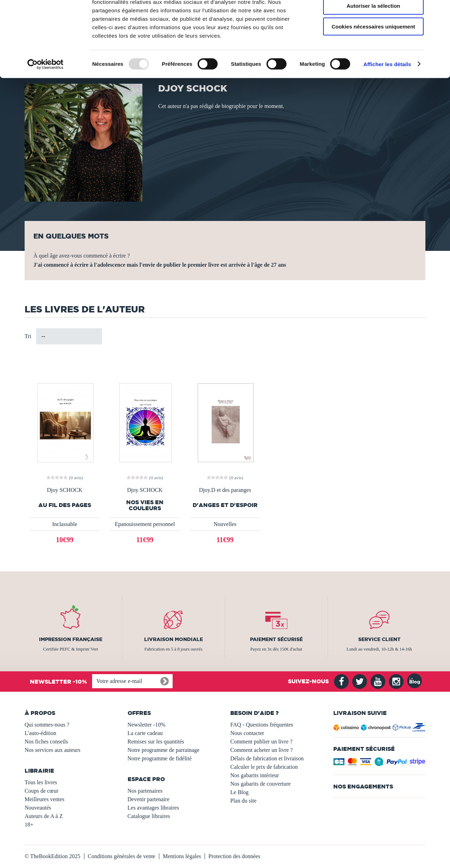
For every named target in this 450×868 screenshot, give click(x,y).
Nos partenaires (145, 791)
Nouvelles (225, 524)
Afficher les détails (387, 96)
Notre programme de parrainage (164, 750)
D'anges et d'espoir (225, 505)
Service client (379, 639)
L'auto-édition (40, 733)
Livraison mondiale (173, 639)
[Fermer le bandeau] (439, 11)
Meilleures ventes (44, 799)
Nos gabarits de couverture (261, 784)
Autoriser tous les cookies (373, 17)
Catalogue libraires (149, 816)
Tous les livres (41, 782)
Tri (28, 336)
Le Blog (239, 792)
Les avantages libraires (153, 808)
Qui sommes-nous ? (47, 725)
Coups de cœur (41, 791)
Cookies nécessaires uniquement (373, 59)
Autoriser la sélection (374, 38)
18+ (29, 825)
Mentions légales (182, 856)
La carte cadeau (145, 733)
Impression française (71, 639)
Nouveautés (38, 808)
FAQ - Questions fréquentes (262, 725)
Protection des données (234, 856)
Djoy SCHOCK (65, 490)
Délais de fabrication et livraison (267, 758)
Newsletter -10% (147, 725)
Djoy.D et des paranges (225, 490)
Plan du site (243, 801)
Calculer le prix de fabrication (264, 767)
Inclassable (65, 524)
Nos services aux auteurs (53, 750)
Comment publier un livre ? (261, 742)
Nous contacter (247, 733)
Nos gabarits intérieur (255, 775)
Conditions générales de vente (122, 856)
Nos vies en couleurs (145, 505)
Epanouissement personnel (145, 524)
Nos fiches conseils (46, 742)
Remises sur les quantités (156, 742)
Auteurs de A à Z (44, 816)
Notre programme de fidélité (160, 758)
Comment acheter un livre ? (262, 750)
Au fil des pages (65, 505)
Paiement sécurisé (276, 639)
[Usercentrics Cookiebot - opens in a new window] (46, 96)
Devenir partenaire (149, 799)
